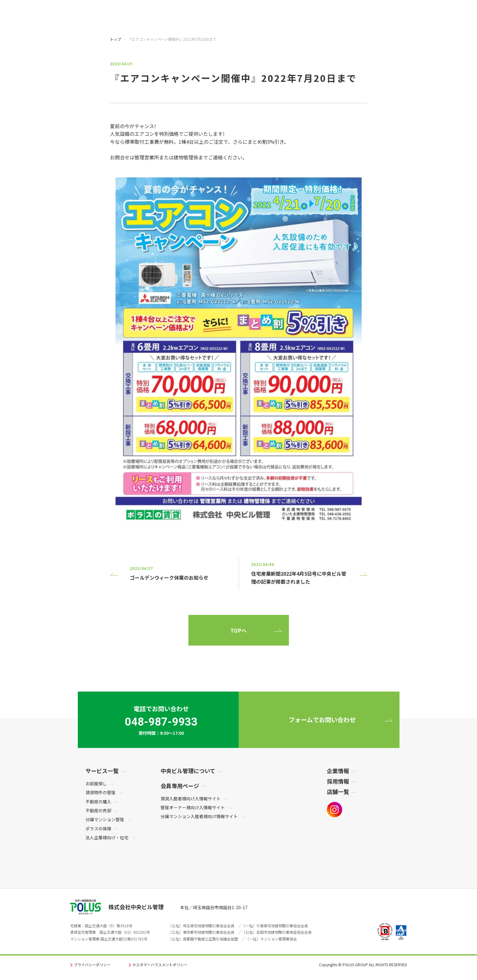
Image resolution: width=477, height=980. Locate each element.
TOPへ (238, 630)
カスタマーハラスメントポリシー (160, 965)
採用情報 (338, 781)
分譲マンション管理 (105, 819)
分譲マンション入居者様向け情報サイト (199, 816)
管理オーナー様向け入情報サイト (193, 807)
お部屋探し (96, 784)
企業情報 (338, 771)
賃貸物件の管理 (100, 792)
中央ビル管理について (188, 771)
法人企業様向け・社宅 (107, 837)
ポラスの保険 (98, 829)
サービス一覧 (102, 771)
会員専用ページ (180, 786)
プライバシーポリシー (92, 965)
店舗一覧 (338, 791)
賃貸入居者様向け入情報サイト (191, 799)
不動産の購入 (98, 802)
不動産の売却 (98, 810)
